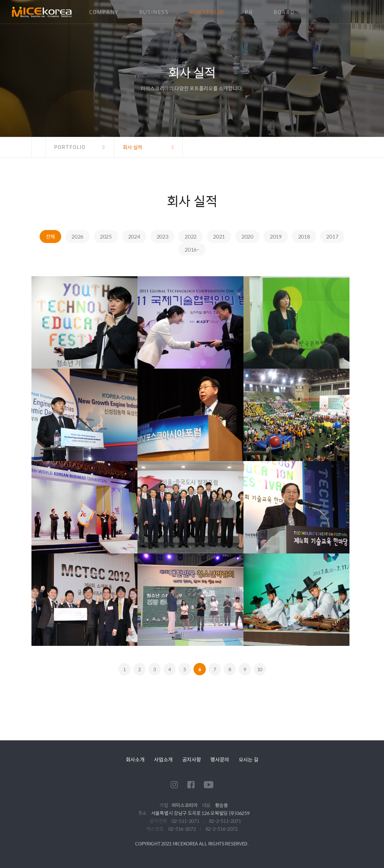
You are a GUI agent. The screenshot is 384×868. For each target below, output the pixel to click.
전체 (50, 236)
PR (249, 12)
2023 (163, 236)
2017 (332, 236)
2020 (247, 236)
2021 (219, 236)
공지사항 (192, 759)
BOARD (284, 12)
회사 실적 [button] (133, 147)
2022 (191, 236)
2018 (304, 236)
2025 (106, 236)
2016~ (192, 249)
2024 (134, 236)
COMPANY (104, 12)
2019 (276, 236)
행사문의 (220, 759)
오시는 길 (249, 759)
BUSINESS (154, 12)
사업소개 (163, 759)
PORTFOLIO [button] (70, 147)
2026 (77, 236)
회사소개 (135, 759)
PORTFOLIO (207, 12)
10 (260, 669)
